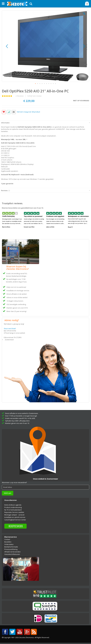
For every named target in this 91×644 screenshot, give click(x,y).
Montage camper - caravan (14, 515)
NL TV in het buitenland (13, 510)
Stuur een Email (10, 328)
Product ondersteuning (13, 507)
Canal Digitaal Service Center (15, 520)
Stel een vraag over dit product (28, 112)
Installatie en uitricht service (15, 517)
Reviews (6, 190)
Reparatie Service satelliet (14, 512)
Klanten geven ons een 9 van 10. (17, 423)
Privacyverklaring (11, 549)
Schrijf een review (34, 96)
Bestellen (8, 542)
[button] (84, 15)
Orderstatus (9, 544)
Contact (7, 539)
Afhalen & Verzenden (12, 552)
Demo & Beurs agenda (13, 505)
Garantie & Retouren (12, 554)
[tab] (45, 122)
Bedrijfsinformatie (11, 547)
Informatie (5, 123)
